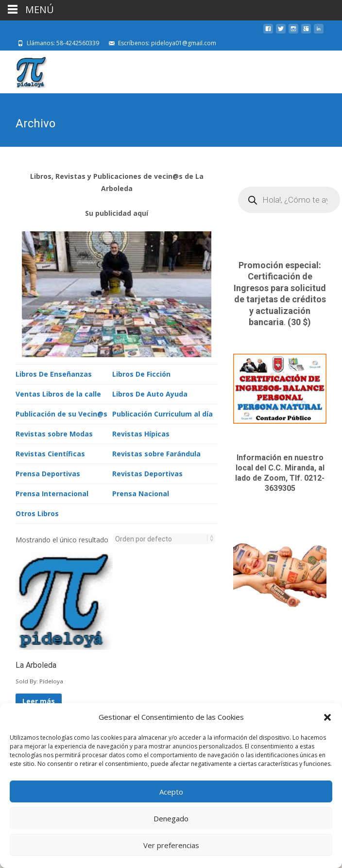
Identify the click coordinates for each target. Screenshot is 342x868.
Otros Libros (37, 512)
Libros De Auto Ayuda (150, 393)
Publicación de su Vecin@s (61, 413)
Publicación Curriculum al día (162, 413)
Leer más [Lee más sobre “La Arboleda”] (39, 700)
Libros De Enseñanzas (54, 373)
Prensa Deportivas (48, 473)
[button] (327, 717)
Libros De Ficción (141, 373)
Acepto (171, 792)
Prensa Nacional (141, 493)
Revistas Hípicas (141, 433)
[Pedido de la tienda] (161, 538)
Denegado (171, 818)
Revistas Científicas (50, 453)
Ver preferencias (171, 845)
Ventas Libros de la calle (58, 393)
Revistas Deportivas (147, 473)
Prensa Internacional (52, 493)
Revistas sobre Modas (54, 433)
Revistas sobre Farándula (156, 453)
